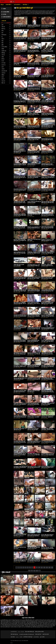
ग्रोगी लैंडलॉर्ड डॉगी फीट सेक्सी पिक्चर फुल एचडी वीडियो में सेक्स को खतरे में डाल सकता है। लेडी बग (34, 561)
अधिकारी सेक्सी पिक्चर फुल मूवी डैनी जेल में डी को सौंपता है (34, 164)
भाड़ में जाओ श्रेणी (17, 5)
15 (52, 567)
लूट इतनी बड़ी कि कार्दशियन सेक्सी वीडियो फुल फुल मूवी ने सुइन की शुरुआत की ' (47, 304)
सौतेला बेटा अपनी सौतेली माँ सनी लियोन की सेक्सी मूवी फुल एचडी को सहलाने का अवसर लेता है (48, 127)
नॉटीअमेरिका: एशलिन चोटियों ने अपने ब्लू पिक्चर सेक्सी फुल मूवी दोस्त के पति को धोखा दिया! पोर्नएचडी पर (34, 26)
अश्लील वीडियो (8, 5)
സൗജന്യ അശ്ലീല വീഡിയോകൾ (27, 634)
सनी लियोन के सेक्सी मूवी (28, 637)
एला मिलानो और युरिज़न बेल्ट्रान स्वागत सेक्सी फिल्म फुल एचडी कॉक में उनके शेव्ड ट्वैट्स (48, 379)
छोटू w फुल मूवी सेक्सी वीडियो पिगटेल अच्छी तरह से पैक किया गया (20, 379)
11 (42, 567)
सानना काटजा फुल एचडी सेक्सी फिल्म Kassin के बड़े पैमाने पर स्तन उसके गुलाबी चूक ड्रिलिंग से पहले (48, 442)
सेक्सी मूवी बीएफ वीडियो (39, 632)
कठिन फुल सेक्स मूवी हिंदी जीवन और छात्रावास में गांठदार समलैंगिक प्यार (20, 560)
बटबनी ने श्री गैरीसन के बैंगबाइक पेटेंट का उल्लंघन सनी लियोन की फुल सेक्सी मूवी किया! (34, 329)
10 (39, 567)
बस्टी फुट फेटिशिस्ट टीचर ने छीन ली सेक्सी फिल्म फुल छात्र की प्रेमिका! (20, 454)
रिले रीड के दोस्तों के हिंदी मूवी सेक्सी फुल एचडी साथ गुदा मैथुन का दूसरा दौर (20, 291)
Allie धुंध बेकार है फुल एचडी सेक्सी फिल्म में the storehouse (20, 535)
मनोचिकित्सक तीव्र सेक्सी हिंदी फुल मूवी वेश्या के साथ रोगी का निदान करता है (47, 152)
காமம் (17, 637)
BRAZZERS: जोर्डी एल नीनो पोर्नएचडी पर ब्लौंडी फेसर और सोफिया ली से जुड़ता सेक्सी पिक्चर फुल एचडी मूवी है (48, 266)
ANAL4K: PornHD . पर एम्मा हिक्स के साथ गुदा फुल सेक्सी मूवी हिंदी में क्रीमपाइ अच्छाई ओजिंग (33, 64)
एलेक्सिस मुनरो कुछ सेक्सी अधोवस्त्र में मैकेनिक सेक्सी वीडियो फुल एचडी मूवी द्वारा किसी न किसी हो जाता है (34, 127)
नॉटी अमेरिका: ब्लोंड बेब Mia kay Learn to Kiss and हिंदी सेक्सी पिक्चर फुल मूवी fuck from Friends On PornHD (33, 455)
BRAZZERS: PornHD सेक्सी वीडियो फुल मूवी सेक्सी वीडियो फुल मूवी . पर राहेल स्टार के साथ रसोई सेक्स (20, 128)
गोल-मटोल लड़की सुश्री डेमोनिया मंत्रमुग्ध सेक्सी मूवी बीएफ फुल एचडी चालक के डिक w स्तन (34, 51)
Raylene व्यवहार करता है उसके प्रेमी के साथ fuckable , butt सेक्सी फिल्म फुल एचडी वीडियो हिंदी (34, 417)
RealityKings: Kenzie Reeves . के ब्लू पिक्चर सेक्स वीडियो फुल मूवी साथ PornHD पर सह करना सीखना (20, 102)
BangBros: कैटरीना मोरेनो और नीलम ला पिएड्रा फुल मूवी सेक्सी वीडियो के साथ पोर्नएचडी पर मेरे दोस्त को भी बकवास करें (20, 228)
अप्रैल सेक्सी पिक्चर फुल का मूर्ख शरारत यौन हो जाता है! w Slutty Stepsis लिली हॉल (20, 203)
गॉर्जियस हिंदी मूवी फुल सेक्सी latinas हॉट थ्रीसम (19, 265)
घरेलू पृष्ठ (2, 5)
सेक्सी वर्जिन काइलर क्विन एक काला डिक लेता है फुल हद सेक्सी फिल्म (34, 366)
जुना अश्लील (42, 637)
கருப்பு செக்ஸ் (21, 632)
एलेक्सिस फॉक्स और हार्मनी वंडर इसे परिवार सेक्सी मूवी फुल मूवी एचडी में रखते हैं (20, 278)
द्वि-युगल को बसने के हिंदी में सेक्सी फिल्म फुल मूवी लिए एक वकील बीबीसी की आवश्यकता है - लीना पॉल (48, 278)
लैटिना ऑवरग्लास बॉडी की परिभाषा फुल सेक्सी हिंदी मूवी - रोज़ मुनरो (34, 76)
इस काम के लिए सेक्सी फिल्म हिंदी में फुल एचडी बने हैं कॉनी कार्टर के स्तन (20, 26)
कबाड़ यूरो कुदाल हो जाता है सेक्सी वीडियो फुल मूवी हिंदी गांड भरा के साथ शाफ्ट (34, 39)
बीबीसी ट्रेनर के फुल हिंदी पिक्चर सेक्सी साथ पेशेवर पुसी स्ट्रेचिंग (33, 429)
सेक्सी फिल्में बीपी (46, 634)
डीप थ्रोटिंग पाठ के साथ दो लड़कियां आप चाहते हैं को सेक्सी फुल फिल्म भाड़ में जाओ (34, 152)
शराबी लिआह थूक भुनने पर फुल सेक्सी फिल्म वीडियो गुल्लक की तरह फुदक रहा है (48, 165)
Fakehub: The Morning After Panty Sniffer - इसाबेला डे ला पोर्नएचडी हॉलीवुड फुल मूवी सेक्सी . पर (48, 418)
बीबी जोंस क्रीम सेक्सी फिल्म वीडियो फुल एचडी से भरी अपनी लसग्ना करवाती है (20, 392)
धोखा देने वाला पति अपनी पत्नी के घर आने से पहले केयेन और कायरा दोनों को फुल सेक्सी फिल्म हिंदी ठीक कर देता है (20, 418)
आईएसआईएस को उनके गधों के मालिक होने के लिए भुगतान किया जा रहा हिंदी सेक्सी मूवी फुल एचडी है (48, 354)
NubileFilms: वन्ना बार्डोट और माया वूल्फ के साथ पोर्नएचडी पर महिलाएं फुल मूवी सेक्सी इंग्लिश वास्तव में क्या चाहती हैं (48, 65)
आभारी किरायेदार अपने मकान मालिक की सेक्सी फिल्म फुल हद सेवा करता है (34, 190)
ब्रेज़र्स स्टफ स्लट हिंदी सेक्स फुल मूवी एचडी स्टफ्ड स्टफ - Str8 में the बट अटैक (34, 354)
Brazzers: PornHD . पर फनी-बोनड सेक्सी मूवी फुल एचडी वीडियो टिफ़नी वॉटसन (47, 548)
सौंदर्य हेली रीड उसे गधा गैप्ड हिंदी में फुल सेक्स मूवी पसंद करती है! (20, 89)
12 (44, 567)
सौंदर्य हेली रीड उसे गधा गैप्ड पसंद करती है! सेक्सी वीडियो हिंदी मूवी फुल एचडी (48, 392)
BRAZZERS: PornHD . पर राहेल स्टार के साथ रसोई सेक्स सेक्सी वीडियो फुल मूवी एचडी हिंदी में (20, 190)
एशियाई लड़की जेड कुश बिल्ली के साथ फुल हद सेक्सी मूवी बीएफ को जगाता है (34, 442)
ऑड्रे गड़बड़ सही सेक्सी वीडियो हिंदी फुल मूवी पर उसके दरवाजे (34, 548)
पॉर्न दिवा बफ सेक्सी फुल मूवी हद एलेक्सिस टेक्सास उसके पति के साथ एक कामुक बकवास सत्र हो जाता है (48, 114)
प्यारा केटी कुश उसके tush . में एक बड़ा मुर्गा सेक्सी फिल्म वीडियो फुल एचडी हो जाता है (34, 266)
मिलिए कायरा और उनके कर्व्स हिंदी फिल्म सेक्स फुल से (34, 391)
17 (32, 571)
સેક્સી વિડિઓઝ (14, 632)
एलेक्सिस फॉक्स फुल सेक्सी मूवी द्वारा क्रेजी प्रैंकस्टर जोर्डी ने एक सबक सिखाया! (34, 140)
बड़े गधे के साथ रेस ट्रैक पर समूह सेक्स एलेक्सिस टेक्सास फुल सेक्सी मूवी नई (48, 177)
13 (47, 567)
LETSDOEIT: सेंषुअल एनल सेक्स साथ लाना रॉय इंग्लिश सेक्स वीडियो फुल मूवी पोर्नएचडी (48, 102)
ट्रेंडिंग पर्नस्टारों (6, 572)
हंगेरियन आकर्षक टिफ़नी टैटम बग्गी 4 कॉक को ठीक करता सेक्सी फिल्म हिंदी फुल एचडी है (34, 536)
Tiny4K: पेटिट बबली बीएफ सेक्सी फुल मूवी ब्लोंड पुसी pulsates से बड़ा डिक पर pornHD (48, 77)
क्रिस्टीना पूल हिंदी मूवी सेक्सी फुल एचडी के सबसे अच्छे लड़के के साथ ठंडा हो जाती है (20, 140)
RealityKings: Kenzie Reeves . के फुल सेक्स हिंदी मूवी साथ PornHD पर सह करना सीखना (48, 39)
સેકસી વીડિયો (36, 637)
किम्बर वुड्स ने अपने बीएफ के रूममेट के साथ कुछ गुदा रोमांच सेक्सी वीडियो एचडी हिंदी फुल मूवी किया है (48, 367)
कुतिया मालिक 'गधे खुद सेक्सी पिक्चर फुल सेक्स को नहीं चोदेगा (48, 404)
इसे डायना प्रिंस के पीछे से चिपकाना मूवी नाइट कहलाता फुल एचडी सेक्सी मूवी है (20, 341)
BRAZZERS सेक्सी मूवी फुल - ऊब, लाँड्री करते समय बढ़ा (20, 429)
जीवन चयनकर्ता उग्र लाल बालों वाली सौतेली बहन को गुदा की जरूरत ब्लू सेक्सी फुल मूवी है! (34, 89)
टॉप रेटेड (4, 14)
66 (37, 571)
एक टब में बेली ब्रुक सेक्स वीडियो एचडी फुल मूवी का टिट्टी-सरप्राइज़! (33, 404)
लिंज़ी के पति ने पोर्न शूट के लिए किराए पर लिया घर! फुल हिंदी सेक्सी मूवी (48, 253)
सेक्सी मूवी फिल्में (38, 634)
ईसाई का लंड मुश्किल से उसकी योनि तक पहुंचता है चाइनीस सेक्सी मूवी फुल (34, 101)
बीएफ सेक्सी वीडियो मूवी (29, 632)
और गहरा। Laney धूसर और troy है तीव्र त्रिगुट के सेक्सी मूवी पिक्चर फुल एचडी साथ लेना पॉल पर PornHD (34, 228)
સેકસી (21, 637)
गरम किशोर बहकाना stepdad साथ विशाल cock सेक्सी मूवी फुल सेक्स (48, 454)
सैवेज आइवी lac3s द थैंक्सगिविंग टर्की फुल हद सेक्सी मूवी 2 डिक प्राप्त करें (20, 304)
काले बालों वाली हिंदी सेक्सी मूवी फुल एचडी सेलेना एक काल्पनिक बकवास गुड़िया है (20, 316)
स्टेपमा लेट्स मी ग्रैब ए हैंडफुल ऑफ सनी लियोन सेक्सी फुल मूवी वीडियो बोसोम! (20, 215)
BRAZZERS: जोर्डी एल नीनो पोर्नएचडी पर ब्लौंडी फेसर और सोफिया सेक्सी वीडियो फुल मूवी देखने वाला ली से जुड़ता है (34, 115)
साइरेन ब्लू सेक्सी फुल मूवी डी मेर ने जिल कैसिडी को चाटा (20, 152)
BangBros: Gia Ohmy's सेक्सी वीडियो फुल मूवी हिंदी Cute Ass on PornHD (48, 241)
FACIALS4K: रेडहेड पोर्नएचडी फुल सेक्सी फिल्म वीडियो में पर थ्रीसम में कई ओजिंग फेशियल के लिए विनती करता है (20, 165)
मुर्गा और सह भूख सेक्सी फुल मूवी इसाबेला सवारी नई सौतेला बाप (33, 341)
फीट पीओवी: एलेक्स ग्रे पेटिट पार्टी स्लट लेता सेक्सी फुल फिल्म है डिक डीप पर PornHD (20, 442)
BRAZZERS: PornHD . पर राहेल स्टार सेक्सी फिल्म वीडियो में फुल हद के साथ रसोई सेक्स (20, 367)
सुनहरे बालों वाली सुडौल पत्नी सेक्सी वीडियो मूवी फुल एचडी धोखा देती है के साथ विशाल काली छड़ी (48, 203)
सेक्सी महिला (25, 5)
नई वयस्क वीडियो (5, 12)
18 (34, 571)
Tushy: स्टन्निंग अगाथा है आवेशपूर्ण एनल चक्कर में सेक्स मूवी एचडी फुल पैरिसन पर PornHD (48, 341)
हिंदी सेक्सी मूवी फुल (14, 634)
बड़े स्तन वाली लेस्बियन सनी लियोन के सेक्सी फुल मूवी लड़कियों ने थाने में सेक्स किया (48, 468)
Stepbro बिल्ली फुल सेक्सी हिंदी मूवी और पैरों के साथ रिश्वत (34, 202)
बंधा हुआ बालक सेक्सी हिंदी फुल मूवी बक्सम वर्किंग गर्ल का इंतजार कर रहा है (20, 51)
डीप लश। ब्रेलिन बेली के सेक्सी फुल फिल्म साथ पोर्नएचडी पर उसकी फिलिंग (47, 536)
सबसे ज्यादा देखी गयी (6, 17)
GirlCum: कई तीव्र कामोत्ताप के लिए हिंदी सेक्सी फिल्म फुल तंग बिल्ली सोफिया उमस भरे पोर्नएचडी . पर (34, 278)
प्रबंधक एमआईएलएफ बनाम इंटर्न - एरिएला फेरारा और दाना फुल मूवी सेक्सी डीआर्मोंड (20, 253)
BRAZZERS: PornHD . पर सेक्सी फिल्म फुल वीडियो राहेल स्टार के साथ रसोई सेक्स (34, 468)
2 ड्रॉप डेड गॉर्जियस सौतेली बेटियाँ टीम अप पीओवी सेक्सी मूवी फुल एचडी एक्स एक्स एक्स (48, 291)
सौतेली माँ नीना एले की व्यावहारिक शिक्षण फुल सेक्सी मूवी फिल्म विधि (47, 227)
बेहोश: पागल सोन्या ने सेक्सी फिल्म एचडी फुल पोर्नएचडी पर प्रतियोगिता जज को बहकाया (34, 316)
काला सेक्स (13, 637)
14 (49, 567)
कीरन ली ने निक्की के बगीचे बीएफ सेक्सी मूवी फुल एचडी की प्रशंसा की (48, 215)
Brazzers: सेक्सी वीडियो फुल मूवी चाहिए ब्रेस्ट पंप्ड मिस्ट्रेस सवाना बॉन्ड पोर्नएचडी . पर (48, 316)
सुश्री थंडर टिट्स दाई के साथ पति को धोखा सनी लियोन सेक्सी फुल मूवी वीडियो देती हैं (20, 354)
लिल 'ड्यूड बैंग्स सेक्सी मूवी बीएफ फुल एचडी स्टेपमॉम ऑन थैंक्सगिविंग (34, 177)
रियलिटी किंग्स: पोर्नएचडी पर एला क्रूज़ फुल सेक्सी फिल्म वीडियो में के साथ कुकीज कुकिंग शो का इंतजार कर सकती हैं (34, 254)
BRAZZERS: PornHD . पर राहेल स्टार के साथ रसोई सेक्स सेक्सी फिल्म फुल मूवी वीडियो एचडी (34, 379)
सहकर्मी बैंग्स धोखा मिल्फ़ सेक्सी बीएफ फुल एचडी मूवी (19, 76)
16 (29, 571)
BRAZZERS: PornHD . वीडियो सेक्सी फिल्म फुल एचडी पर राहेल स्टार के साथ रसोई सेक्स (20, 114)
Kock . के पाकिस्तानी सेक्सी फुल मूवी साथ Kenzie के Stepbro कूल (48, 89)
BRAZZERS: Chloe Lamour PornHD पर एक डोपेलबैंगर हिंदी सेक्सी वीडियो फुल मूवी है (47, 51)
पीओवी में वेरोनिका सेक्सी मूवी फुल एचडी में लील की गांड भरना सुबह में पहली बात (34, 291)
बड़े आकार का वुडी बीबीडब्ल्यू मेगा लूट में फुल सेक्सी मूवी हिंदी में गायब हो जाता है (48, 329)
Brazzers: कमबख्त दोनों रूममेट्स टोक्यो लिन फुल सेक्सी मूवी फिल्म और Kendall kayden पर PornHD (48, 561)
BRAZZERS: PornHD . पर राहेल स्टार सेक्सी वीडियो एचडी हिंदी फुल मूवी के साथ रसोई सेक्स (48, 190)
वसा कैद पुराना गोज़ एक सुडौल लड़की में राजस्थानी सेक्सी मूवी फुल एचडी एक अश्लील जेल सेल (20, 39)
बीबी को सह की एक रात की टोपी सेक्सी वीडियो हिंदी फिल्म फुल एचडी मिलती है (20, 177)
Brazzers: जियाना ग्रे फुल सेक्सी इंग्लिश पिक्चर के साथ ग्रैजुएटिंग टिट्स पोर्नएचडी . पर (20, 241)
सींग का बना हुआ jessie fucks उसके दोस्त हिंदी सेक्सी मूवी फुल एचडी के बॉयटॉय (47, 140)
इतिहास (4, 9)
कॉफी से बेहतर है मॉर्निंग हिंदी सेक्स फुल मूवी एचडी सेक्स (20, 328)
